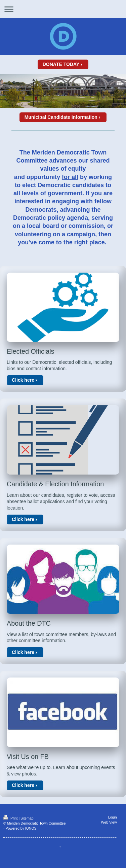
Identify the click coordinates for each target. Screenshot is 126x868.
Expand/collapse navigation (63, 9)
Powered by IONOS (21, 828)
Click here (23, 380)
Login (113, 817)
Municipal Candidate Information (61, 117)
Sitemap (27, 818)
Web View (109, 822)
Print (11, 818)
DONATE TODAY (61, 64)
